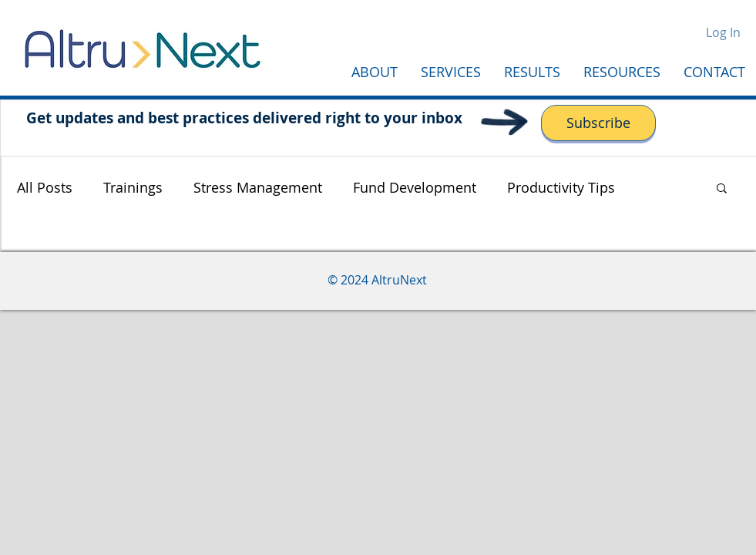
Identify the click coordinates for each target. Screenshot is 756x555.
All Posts (45, 187)
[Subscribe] (598, 123)
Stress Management (258, 187)
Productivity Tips (561, 187)
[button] (722, 189)
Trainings (133, 187)
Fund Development (415, 187)
